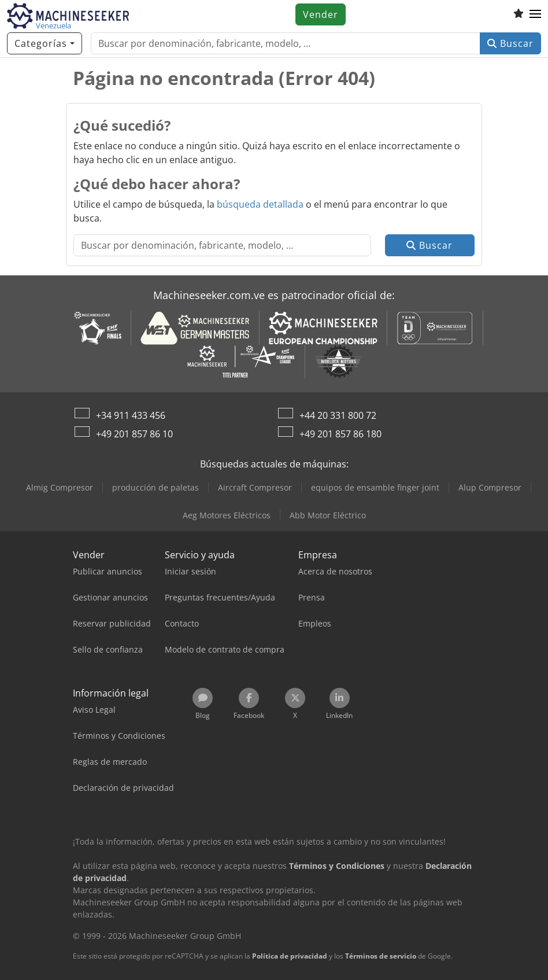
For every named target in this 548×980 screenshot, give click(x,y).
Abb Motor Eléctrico (328, 515)
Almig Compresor (60, 487)
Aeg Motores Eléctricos (227, 515)
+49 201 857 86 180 (340, 434)
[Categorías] (45, 43)
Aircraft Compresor (255, 487)
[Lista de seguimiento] (519, 14)
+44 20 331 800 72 (338, 415)
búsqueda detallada (260, 204)
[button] (535, 14)
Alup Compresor (490, 487)
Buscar (510, 43)
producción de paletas (155, 487)
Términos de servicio (381, 956)
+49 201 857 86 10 (134, 434)
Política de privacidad (290, 956)
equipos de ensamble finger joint (375, 487)
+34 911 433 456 (131, 415)
